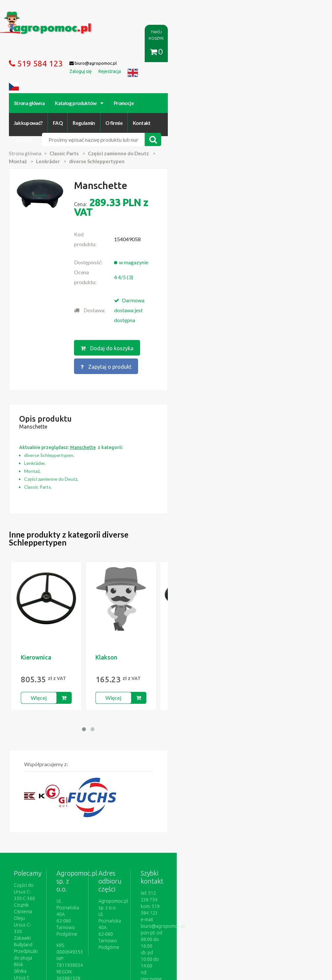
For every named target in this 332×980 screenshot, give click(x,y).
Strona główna (37, 83)
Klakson (114, 542)
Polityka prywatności (185, 905)
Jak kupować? (166, 83)
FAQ (196, 83)
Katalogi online (229, 905)
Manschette (194, 542)
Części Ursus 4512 (40, 816)
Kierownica (44, 542)
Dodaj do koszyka (170, 261)
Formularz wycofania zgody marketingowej (66, 911)
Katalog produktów (87, 83)
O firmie (252, 83)
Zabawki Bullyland (40, 796)
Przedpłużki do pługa (43, 803)
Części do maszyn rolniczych (281, 905)
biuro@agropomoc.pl (275, 789)
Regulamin (222, 83)
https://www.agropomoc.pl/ (33, 15)
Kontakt (280, 83)
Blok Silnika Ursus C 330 (46, 809)
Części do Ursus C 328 (44, 822)
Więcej (47, 582)
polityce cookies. (186, 853)
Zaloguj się (109, 905)
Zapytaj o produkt (240, 261)
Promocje (131, 83)
